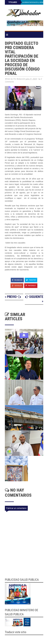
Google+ (17, 286)
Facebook (17, 280)
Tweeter (31, 280)
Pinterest (31, 286)
